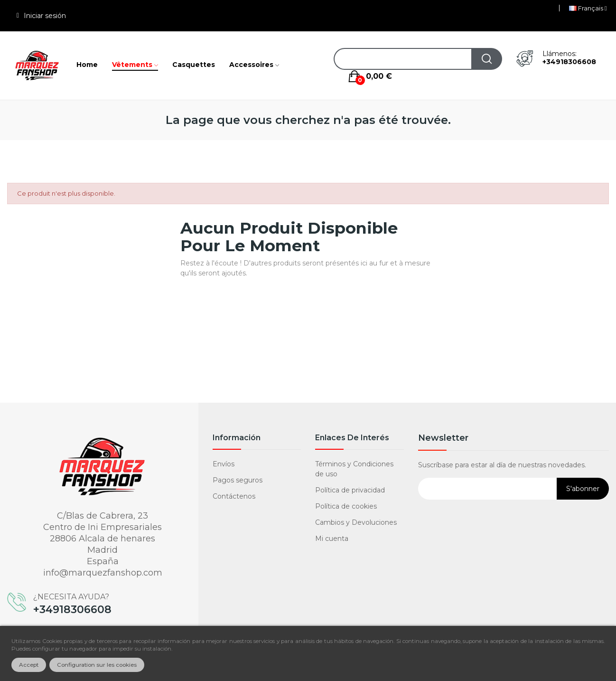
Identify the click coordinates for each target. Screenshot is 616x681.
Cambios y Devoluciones (356, 522)
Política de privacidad (350, 490)
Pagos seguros (238, 480)
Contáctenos (234, 496)
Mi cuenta (332, 539)
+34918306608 (569, 62)
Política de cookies (346, 506)
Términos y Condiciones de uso (354, 469)
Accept (29, 665)
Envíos (224, 464)
